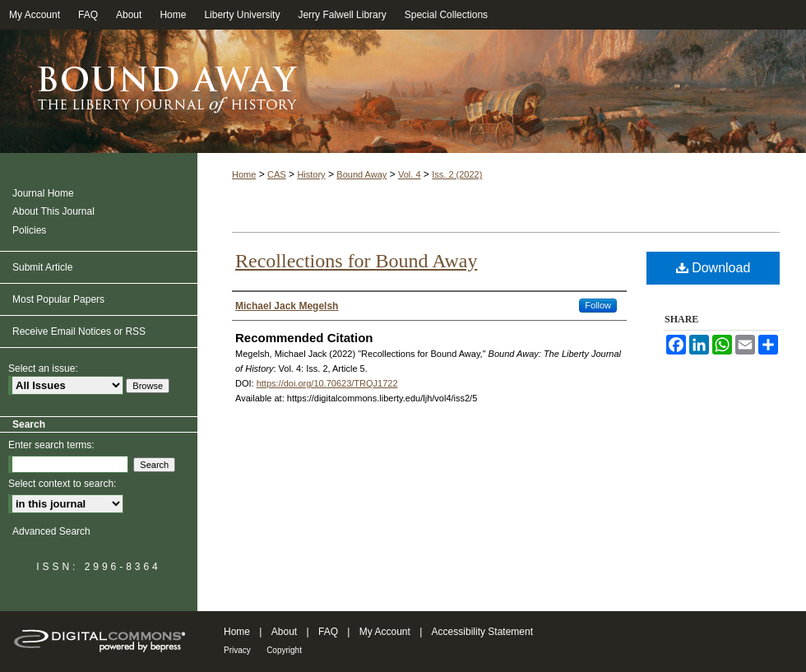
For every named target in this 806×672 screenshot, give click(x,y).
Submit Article (42, 267)
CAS (277, 174)
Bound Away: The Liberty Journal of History (403, 91)
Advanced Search (51, 531)
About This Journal (53, 211)
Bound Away (361, 174)
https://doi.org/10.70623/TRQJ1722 (327, 383)
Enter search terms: (51, 445)
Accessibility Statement (482, 632)
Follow (598, 305)
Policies (29, 230)
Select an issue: (43, 368)
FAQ (328, 632)
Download (713, 268)
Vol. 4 (410, 174)
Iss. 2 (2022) (457, 174)
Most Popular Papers (58, 299)
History (311, 174)
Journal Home (43, 193)
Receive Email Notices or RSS (79, 331)
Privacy (237, 650)
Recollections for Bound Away (356, 261)
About (284, 632)
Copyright (284, 650)
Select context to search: (62, 484)
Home (244, 174)
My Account (385, 632)
